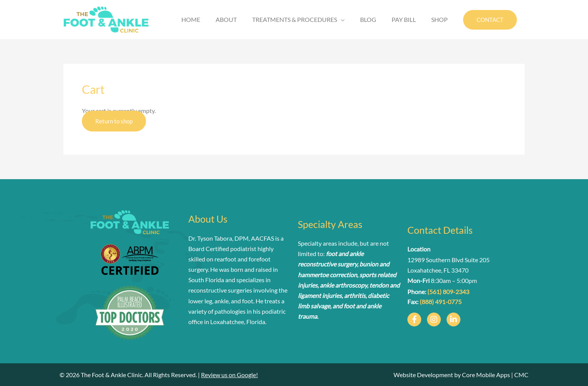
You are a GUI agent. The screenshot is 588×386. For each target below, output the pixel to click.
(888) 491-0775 (441, 302)
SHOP (439, 19)
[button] (490, 20)
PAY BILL (404, 19)
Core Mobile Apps (486, 375)
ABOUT (226, 19)
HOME (191, 19)
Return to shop (114, 121)
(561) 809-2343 (448, 292)
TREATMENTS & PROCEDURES (295, 19)
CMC (521, 375)
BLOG (368, 19)
